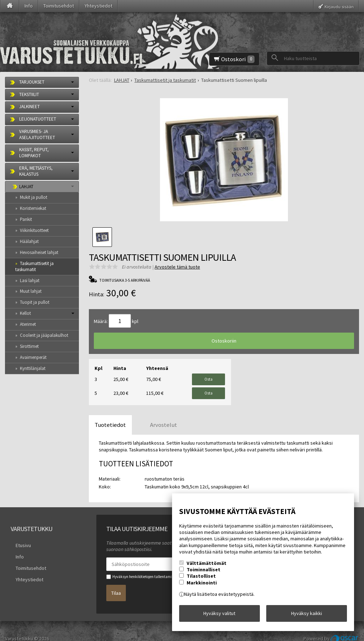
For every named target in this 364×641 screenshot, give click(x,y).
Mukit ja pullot (34, 197)
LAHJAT (26, 187)
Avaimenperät (33, 357)
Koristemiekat (33, 208)
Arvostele (177, 267)
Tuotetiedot (110, 417)
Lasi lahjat (30, 280)
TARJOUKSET (32, 82)
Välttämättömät (207, 568)
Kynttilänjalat (33, 368)
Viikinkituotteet (34, 230)
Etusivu (18, 536)
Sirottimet (29, 346)
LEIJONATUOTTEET (38, 119)
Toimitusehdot (59, 6)
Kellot (25, 313)
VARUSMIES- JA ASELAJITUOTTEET (37, 134)
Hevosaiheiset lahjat (39, 252)
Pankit (26, 219)
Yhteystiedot (98, 6)
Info (29, 6)
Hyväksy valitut (219, 616)
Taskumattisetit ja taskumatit (34, 266)
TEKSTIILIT (29, 94)
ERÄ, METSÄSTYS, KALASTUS (36, 171)
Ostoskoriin (224, 341)
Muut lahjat (31, 291)
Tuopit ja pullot (35, 302)
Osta (208, 377)
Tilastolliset (201, 581)
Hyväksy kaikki (307, 616)
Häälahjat (29, 241)
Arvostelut (164, 417)
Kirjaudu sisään (339, 6)
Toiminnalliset (204, 574)
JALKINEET (30, 107)
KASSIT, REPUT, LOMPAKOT (34, 153)
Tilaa (116, 582)
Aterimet (28, 324)
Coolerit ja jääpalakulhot (44, 335)
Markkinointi (202, 587)
